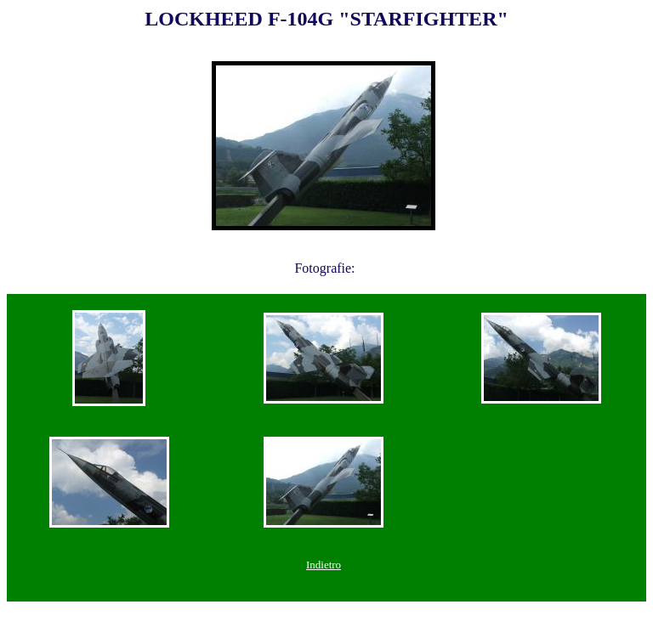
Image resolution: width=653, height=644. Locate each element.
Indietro (324, 565)
